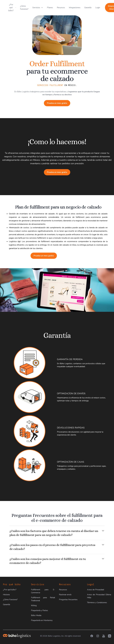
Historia (6, 595)
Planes (50, 8)
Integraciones (75, 8)
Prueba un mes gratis (57, 103)
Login (98, 8)
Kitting (34, 605)
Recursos (61, 8)
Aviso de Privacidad (96, 590)
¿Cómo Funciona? (24, 8)
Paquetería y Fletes (40, 610)
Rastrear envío (65, 595)
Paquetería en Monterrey (42, 620)
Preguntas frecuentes (68, 600)
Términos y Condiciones (97, 603)
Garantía (88, 8)
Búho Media (36, 615)
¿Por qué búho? (10, 590)
